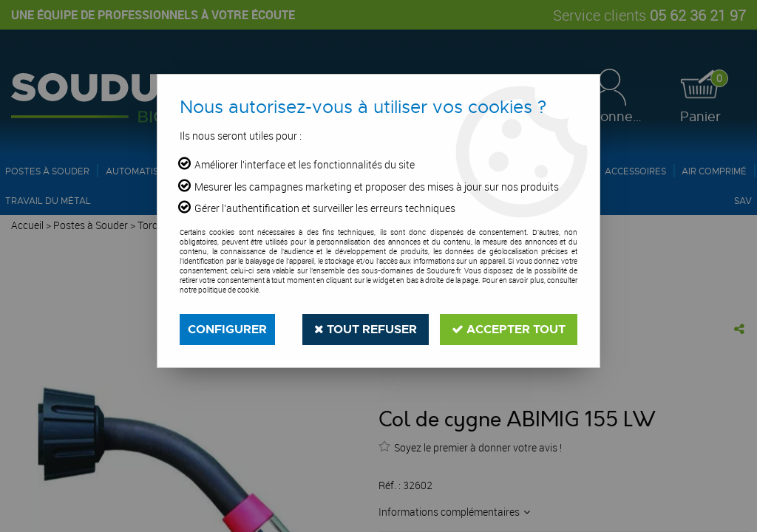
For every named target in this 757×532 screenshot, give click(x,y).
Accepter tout (509, 329)
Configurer (227, 329)
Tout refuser (366, 329)
